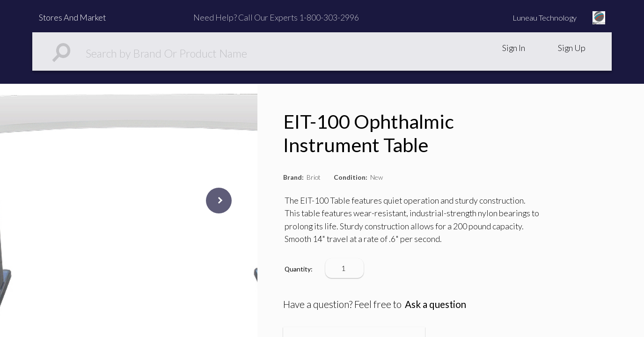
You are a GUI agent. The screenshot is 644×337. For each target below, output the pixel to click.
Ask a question (435, 304)
